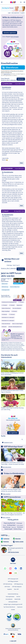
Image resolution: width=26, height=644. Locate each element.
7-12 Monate (12, 314)
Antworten (21, 79)
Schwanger (19, 523)
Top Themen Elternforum (9, 607)
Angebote (10, 589)
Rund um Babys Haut (15, 287)
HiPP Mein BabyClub (17, 587)
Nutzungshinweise (10, 597)
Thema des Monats (6, 324)
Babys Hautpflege (6, 311)
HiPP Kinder (7, 587)
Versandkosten (9, 599)
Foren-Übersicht (5, 78)
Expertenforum (7, 74)
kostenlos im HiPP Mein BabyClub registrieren (17, 335)
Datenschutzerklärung (13, 594)
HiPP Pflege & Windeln (13, 581)
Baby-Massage (7, 527)
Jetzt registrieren (15, 13)
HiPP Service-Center (13, 552)
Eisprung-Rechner (10, 523)
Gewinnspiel (8, 529)
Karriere (18, 597)
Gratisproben (11, 525)
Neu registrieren (13, 433)
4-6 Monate (4, 314)
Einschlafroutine (7, 87)
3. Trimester (12, 305)
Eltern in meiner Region (17, 324)
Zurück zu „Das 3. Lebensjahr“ (9, 80)
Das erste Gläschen (17, 308)
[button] (21, 2)
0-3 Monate (14, 311)
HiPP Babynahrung (19, 584)
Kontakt (13, 610)
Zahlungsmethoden (13, 602)
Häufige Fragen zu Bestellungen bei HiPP (13, 604)
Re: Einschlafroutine (8, 172)
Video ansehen (7, 494)
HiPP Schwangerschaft (13, 579)
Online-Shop (17, 529)
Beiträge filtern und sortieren (12, 260)
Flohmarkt (4, 327)
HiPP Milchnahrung (8, 584)
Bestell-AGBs (18, 599)
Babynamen (19, 305)
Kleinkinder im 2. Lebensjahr (8, 317)
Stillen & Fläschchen (6, 308)
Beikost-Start (5, 284)
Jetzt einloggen (15, 37)
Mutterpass (20, 527)
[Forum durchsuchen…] (13, 439)
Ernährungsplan (20, 525)
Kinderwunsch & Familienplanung (9, 302)
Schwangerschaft (6, 290)
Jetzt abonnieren (7, 467)
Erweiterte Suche (8, 442)
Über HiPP (16, 589)
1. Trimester (21, 302)
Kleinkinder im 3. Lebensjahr (8, 321)
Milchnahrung (5, 287)
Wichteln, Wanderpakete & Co (15, 327)
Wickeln (5, 525)
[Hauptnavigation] (2, 2)
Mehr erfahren (6, 518)
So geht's (23, 13)
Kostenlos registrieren (10, 33)
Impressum (20, 607)
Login (9, 13)
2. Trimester (4, 305)
